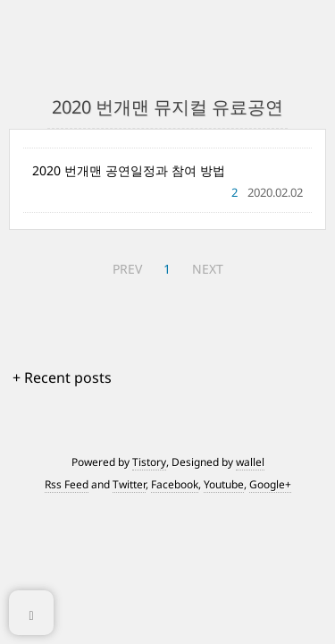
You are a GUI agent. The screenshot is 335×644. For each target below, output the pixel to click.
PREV (127, 269)
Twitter (129, 484)
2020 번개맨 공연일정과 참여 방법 (129, 170)
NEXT (208, 269)
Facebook (175, 484)
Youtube (224, 484)
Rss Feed (67, 484)
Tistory (149, 462)
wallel (250, 462)
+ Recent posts (62, 377)
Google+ (270, 484)
